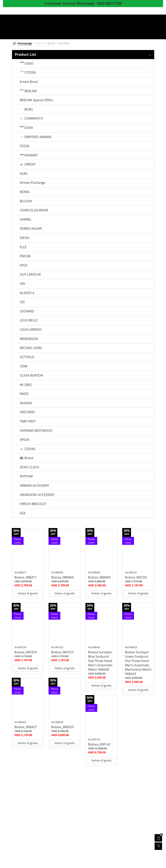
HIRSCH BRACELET (33, 504)
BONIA (25, 192)
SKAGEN (26, 403)
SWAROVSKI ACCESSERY (37, 495)
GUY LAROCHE (30, 275)
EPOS (24, 266)
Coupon (56, 34)
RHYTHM (26, 476)
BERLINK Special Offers (37, 100)
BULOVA (26, 201)
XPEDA (25, 440)
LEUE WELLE (29, 320)
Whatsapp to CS (117, 34)
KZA (23, 513)
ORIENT (30, 164)
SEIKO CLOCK (30, 467)
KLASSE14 (27, 293)
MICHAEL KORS (31, 348)
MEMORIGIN (29, 339)
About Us (76, 34)
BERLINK (31, 91)
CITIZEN (30, 73)
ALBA (24, 174)
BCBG (29, 110)
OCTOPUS (27, 357)
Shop (143, 27)
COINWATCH (34, 119)
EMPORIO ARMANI (38, 137)
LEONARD (27, 311)
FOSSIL (25, 146)
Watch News (99, 27)
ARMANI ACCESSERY (35, 486)
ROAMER (31, 155)
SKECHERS (27, 412)
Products (124, 27)
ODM (24, 366)
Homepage (59, 27)
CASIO (29, 64)
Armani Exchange (33, 183)
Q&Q (28, 385)
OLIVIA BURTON (32, 376)
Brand (29, 458)
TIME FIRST (28, 421)
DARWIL (26, 220)
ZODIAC (30, 449)
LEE (22, 302)
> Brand (51, 43)
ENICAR (25, 256)
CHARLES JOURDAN (34, 210)
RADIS (24, 394)
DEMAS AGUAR (31, 229)
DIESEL (25, 238)
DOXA (29, 128)
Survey (94, 34)
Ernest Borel (29, 82)
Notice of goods (28, 593)
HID (23, 284)
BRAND (79, 27)
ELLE (23, 247)
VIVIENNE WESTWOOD (36, 431)
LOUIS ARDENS (31, 330)
